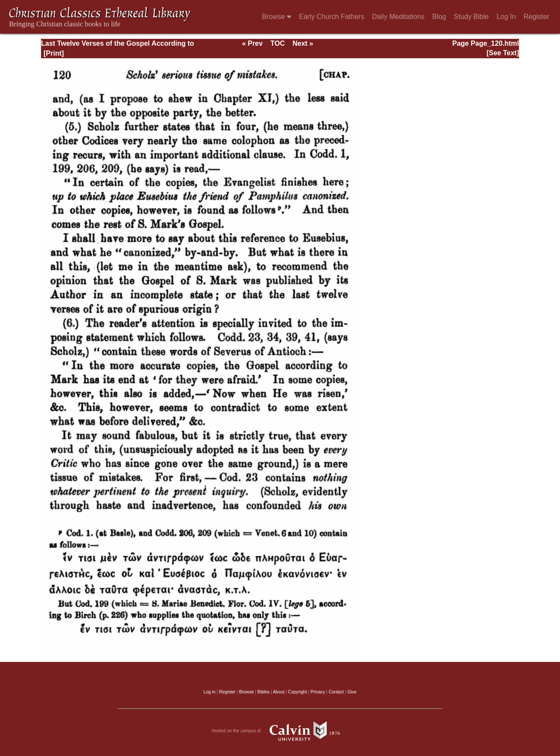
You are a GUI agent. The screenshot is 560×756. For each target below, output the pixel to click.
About (278, 692)
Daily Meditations (398, 17)
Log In (506, 17)
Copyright (298, 692)
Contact (336, 692)
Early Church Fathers (332, 17)
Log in (210, 692)
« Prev (252, 43)
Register (536, 17)
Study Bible (471, 17)
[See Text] (503, 53)
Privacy (318, 692)
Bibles (264, 692)
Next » (303, 43)
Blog (439, 17)
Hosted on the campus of (280, 731)
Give (352, 692)
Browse (277, 17)
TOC (278, 43)
